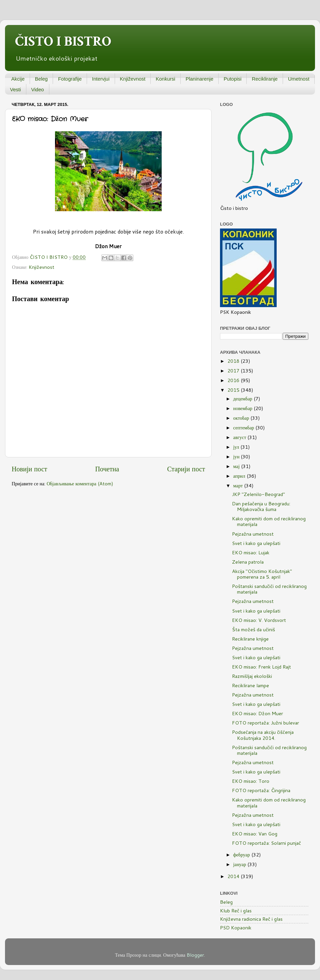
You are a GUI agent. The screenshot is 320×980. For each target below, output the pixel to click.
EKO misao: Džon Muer (257, 713)
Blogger (195, 955)
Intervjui (101, 79)
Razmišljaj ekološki (252, 676)
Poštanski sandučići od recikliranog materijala (269, 589)
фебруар (242, 855)
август (240, 437)
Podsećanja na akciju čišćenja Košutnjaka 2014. (263, 735)
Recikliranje (265, 79)
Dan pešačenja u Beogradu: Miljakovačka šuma (261, 506)
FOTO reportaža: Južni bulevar (265, 723)
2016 (234, 380)
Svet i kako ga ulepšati (256, 543)
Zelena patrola (248, 562)
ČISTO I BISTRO (63, 41)
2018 (234, 361)
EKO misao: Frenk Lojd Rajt (261, 667)
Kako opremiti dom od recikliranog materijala (269, 521)
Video (38, 89)
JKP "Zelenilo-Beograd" (258, 494)
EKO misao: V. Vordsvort (259, 620)
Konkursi (165, 79)
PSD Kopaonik (236, 928)
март (239, 486)
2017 (234, 371)
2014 (234, 876)
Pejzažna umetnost (253, 534)
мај (237, 466)
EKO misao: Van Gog (255, 834)
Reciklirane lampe (250, 685)
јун (237, 457)
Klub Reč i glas (236, 911)
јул (237, 447)
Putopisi (232, 79)
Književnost (133, 79)
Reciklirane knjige (250, 639)
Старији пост (186, 469)
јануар (240, 864)
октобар (242, 418)
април (240, 476)
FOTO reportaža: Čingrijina (261, 790)
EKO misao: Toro (251, 781)
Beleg (41, 79)
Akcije (18, 79)
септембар (244, 428)
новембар (243, 408)
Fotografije (70, 79)
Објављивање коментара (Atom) (80, 484)
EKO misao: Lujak (251, 552)
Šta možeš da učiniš (253, 629)
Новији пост (29, 469)
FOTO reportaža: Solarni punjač (266, 843)
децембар (243, 399)
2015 (234, 390)
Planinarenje (199, 79)
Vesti (15, 89)
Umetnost (299, 79)
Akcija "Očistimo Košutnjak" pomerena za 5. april (262, 574)
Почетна (107, 469)
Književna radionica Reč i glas (251, 919)
